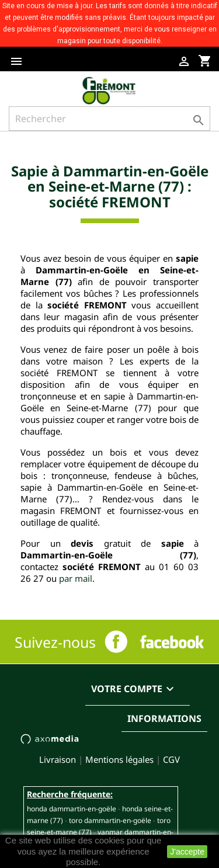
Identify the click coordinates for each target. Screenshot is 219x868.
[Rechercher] (109, 119)
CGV (171, 759)
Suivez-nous (55, 642)
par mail (76, 578)
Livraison (58, 759)
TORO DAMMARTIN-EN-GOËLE (110, 820)
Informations (164, 718)
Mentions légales (119, 759)
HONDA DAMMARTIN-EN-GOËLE (72, 809)
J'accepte (187, 852)
